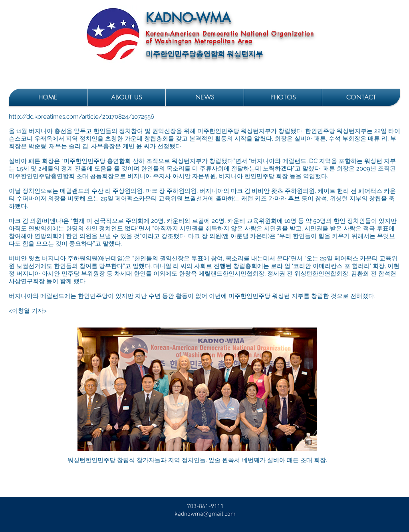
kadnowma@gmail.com (205, 514)
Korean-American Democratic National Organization (230, 33)
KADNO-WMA (188, 18)
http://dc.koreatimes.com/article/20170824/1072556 (81, 117)
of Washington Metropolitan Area (199, 41)
